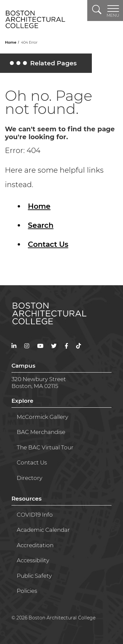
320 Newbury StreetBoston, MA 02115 (39, 382)
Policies (27, 591)
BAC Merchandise (41, 432)
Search (41, 225)
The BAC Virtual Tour (45, 447)
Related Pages (44, 65)
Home (11, 42)
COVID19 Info (35, 515)
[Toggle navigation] (113, 11)
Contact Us (48, 244)
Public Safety (34, 576)
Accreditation (35, 545)
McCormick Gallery (42, 417)
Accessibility (33, 560)
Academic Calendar (43, 530)
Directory (30, 478)
